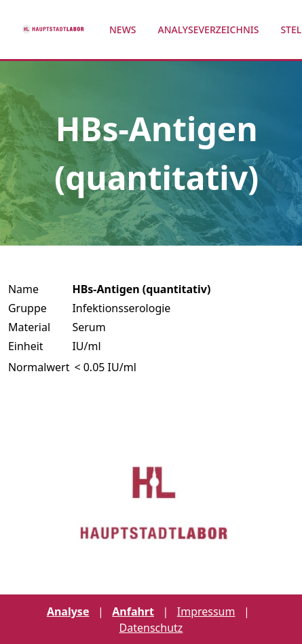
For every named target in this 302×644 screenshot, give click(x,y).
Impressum (206, 611)
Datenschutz (151, 628)
